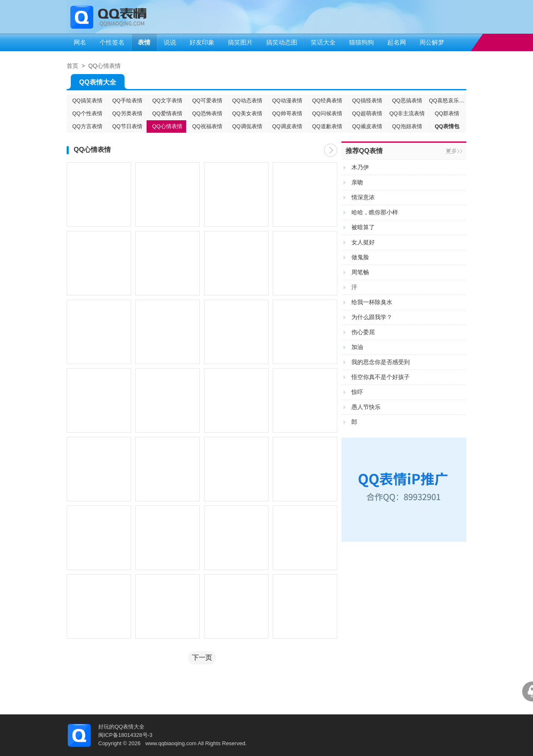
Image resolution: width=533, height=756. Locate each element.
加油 (357, 347)
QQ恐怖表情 (207, 113)
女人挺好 (363, 242)
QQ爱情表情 (167, 113)
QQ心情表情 (105, 66)
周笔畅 (360, 272)
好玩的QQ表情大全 (121, 727)
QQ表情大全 (98, 84)
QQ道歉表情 (327, 126)
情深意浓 (363, 197)
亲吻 (357, 182)
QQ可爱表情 (207, 100)
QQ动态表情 (247, 100)
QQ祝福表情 (207, 126)
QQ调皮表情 (287, 126)
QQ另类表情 (127, 113)
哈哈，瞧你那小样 (375, 212)
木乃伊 (360, 167)
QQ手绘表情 (127, 100)
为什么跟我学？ (372, 317)
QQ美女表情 (247, 113)
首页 (72, 66)
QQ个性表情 (87, 113)
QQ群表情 (447, 113)
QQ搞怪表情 (367, 100)
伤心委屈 (363, 332)
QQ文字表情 (167, 100)
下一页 (331, 150)
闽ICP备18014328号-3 (125, 735)
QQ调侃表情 (247, 126)
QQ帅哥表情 (287, 113)
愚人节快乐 (366, 407)
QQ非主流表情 (407, 113)
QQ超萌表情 (367, 113)
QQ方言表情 (87, 126)
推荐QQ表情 (364, 151)
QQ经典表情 (327, 100)
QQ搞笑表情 (87, 100)
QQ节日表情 (127, 126)
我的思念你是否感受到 (381, 362)
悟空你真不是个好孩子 (381, 377)
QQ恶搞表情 (407, 100)
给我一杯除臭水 (372, 302)
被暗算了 (363, 227)
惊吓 (357, 392)
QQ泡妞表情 (407, 126)
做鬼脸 (360, 257)
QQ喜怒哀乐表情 (447, 100)
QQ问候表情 (327, 113)
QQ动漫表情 (287, 100)
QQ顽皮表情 (367, 126)
